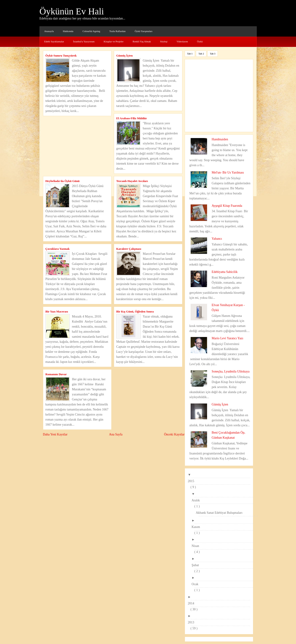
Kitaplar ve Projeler (114, 41)
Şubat (197, 565)
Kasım (197, 527)
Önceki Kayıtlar (174, 434)
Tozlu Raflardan (117, 31)
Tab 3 (213, 54)
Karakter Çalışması (129, 249)
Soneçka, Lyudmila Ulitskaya (231, 371)
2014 (192, 603)
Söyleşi (164, 41)
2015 (192, 481)
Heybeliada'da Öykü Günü (63, 181)
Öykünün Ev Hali (72, 11)
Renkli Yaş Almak (142, 41)
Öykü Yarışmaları (144, 31)
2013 (192, 622)
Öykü (200, 41)
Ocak (196, 584)
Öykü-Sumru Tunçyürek (61, 56)
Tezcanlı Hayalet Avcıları (132, 181)
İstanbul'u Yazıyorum (84, 41)
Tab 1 (190, 54)
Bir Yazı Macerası (57, 311)
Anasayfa (49, 31)
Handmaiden (220, 139)
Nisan (197, 546)
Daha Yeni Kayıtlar (55, 434)
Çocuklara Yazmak (58, 249)
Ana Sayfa (116, 434)
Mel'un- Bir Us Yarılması (228, 173)
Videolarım (182, 41)
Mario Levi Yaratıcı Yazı (227, 338)
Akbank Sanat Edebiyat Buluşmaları (220, 513)
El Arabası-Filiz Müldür (132, 118)
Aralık (197, 500)
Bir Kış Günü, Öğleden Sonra (135, 311)
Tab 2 (201, 54)
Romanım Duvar (56, 374)
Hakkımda (68, 31)
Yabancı (217, 239)
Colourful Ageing (91, 31)
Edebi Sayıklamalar (54, 41)
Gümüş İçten (125, 56)
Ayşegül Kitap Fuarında (227, 206)
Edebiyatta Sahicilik (225, 272)
